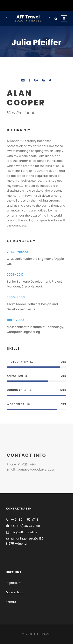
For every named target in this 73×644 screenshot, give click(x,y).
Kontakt (11, 602)
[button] (8, 12)
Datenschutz (14, 592)
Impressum (14, 583)
